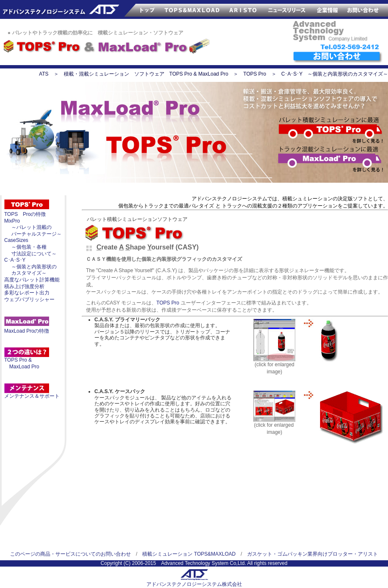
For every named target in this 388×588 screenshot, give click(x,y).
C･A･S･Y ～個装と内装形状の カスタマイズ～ (30, 266)
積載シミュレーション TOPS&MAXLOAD (189, 554)
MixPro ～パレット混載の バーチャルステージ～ (33, 227)
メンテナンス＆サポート (32, 396)
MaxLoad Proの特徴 (27, 331)
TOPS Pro (255, 74)
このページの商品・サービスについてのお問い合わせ (70, 554)
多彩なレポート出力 (27, 293)
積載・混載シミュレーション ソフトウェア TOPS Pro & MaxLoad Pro (146, 74)
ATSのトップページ (136, 9)
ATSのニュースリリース (287, 9)
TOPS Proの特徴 (25, 214)
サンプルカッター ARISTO (243, 9)
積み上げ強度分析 (24, 286)
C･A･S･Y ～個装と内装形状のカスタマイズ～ (335, 74)
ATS (44, 74)
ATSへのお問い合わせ (338, 58)
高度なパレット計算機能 (32, 280)
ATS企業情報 (328, 9)
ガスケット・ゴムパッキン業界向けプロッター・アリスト (312, 554)
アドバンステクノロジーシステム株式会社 (194, 584)
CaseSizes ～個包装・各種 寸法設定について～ (30, 247)
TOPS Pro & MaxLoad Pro (22, 363)
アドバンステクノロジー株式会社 (56, 9)
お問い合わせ (365, 9)
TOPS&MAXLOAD (193, 9)
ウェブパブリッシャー (29, 299)
